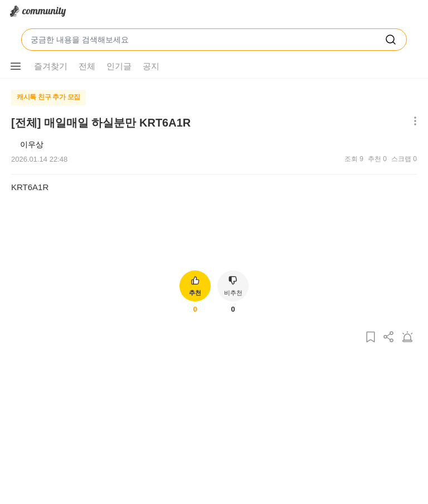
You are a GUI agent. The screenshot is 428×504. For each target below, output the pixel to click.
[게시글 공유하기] (389, 338)
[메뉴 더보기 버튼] (16, 66)
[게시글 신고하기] (407, 338)
